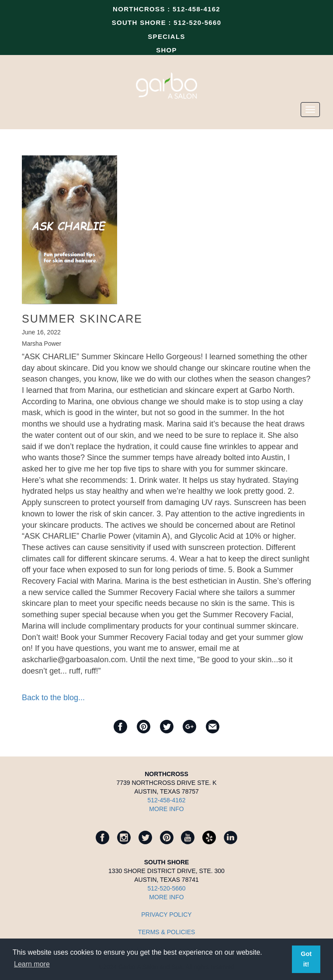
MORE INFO (166, 809)
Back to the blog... (53, 698)
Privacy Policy (166, 915)
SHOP (166, 50)
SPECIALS (166, 36)
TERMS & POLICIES (167, 932)
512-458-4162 (196, 9)
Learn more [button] (32, 964)
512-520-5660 (197, 22)
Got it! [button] (306, 959)
